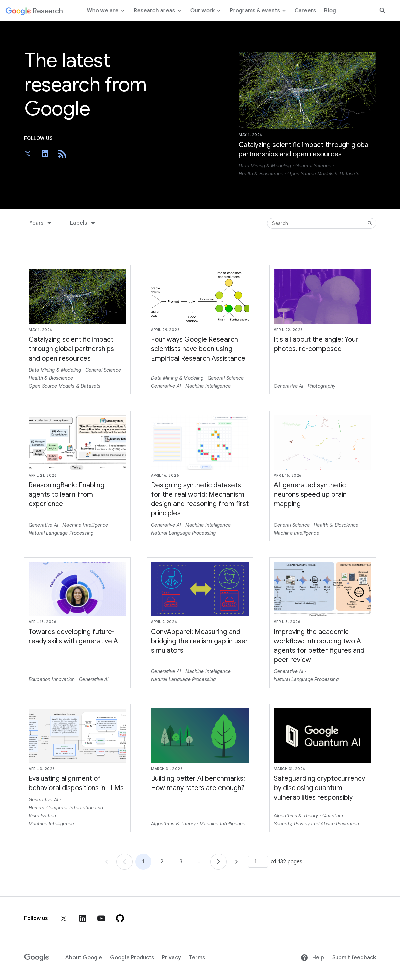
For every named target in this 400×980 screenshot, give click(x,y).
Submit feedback (354, 958)
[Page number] (258, 862)
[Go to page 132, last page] (237, 862)
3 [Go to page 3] (181, 862)
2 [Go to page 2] (162, 862)
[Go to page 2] (218, 862)
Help (312, 958)
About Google (84, 958)
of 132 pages (287, 862)
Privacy (171, 958)
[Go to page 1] (124, 862)
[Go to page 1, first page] (106, 862)
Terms (197, 958)
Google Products (132, 958)
